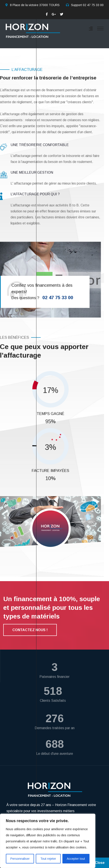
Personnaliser (20, 859)
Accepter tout (76, 859)
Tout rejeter (48, 859)
